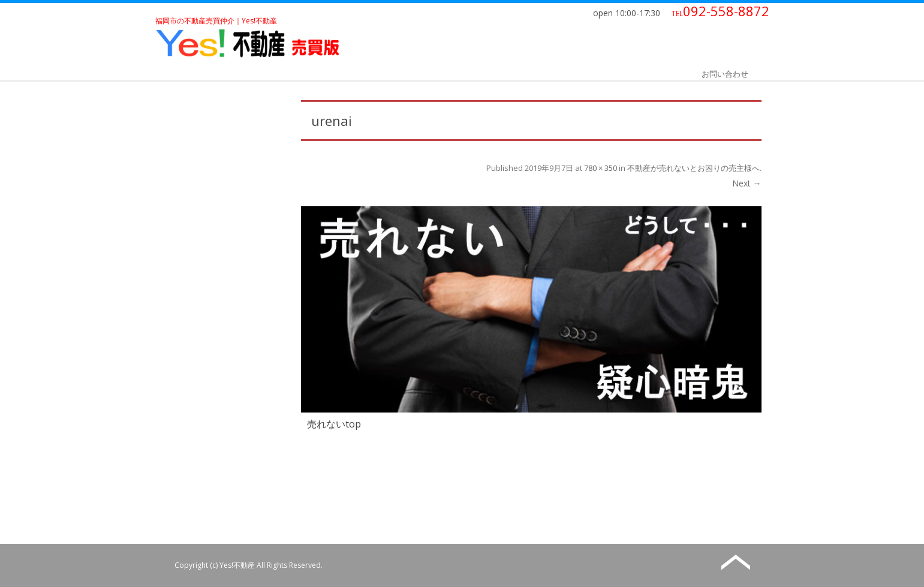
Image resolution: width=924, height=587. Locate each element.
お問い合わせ (725, 74)
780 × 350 (601, 168)
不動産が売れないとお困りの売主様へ (693, 168)
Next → (747, 183)
